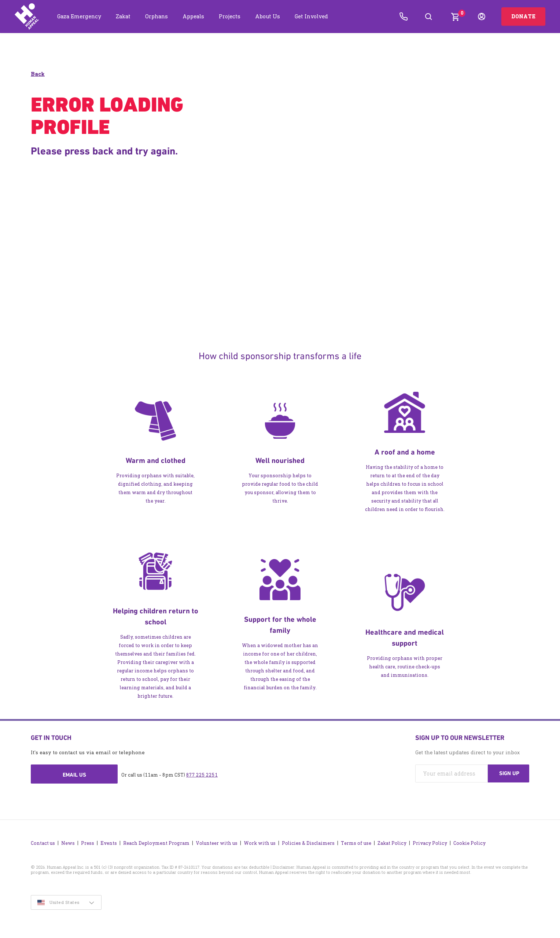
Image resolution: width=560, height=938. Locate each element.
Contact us (43, 841)
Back (38, 74)
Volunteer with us (217, 841)
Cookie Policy (469, 841)
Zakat (123, 16)
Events (109, 841)
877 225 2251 (202, 775)
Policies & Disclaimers (308, 841)
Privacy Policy (430, 841)
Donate (523, 16)
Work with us (260, 841)
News (68, 841)
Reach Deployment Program (156, 841)
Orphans (156, 16)
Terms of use (356, 841)
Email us (74, 775)
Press (88, 841)
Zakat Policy (392, 841)
